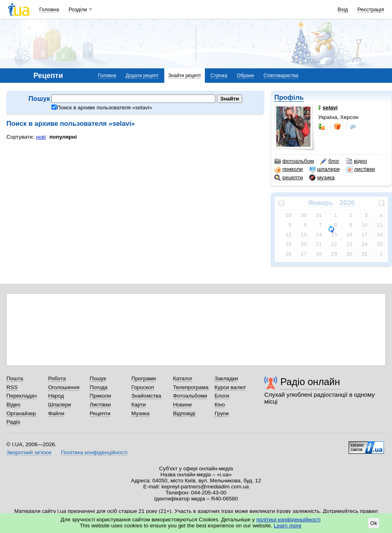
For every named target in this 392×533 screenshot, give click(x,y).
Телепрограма (191, 387)
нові (41, 137)
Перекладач (21, 396)
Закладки (226, 378)
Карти (139, 405)
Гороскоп (143, 387)
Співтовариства (281, 76)
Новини (183, 405)
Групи (222, 413)
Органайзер (21, 413)
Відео (13, 405)
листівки (361, 169)
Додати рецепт (142, 76)
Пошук (98, 378)
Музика (140, 413)
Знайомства (146, 396)
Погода (98, 387)
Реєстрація (371, 9)
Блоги (222, 396)
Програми (144, 378)
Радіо (13, 422)
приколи (289, 169)
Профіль (289, 97)
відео (356, 161)
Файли (56, 413)
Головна (49, 9)
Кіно (220, 405)
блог (330, 161)
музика (322, 178)
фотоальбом (294, 161)
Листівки (100, 405)
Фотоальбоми (190, 396)
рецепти (289, 178)
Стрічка (219, 76)
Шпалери (60, 405)
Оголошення (64, 387)
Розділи (78, 9)
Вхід (343, 9)
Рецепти (100, 413)
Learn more (288, 526)
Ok (374, 523)
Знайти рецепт (185, 76)
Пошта (15, 378)
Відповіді (184, 413)
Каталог (183, 378)
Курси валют (230, 387)
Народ (56, 396)
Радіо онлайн (310, 382)
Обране (246, 76)
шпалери (325, 169)
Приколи (100, 396)
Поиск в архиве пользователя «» (102, 108)
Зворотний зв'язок (29, 452)
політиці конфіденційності (288, 520)
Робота (57, 378)
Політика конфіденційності (94, 452)
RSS (12, 387)
